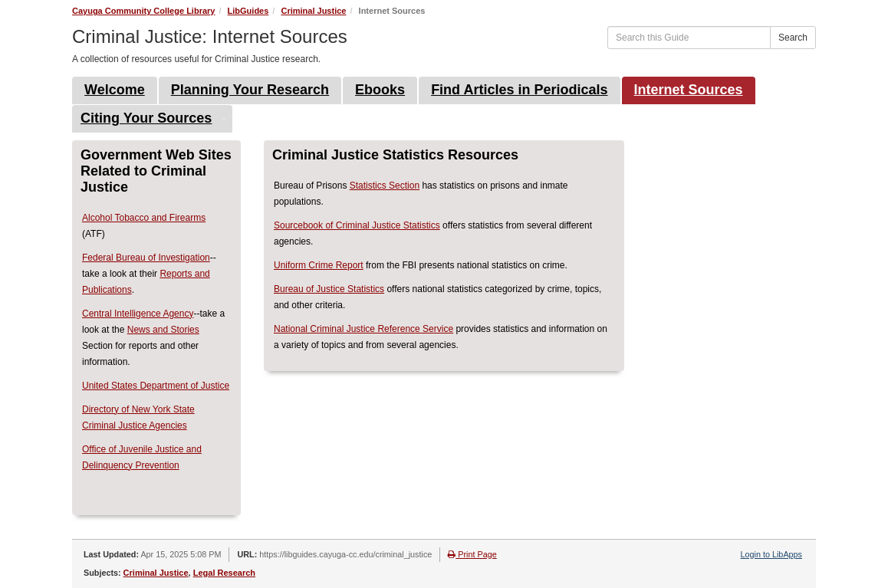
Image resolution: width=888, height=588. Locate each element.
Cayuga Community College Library (143, 11)
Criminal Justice (313, 11)
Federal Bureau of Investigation (146, 258)
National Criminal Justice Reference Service (363, 329)
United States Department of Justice (156, 386)
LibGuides (248, 11)
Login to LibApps (771, 554)
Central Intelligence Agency (138, 314)
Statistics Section (385, 186)
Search (793, 38)
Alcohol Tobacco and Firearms (144, 218)
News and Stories (163, 330)
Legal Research (224, 573)
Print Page (472, 554)
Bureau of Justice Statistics (329, 289)
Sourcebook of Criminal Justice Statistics (357, 225)
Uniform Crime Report (319, 265)
